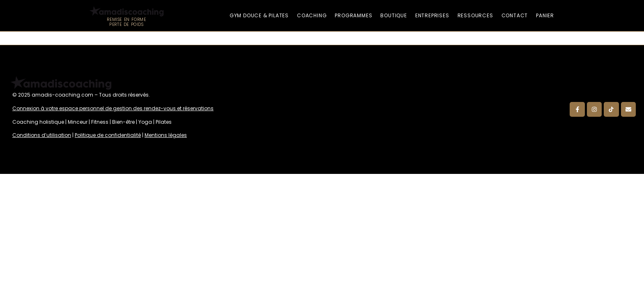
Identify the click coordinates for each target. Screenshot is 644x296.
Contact (515, 15)
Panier (545, 15)
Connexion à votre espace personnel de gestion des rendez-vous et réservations (113, 108)
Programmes (353, 15)
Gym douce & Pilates (259, 15)
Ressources (475, 15)
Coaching (312, 15)
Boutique (393, 15)
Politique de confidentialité (108, 135)
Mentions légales (166, 135)
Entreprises (432, 15)
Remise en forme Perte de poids (126, 22)
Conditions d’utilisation (42, 135)
